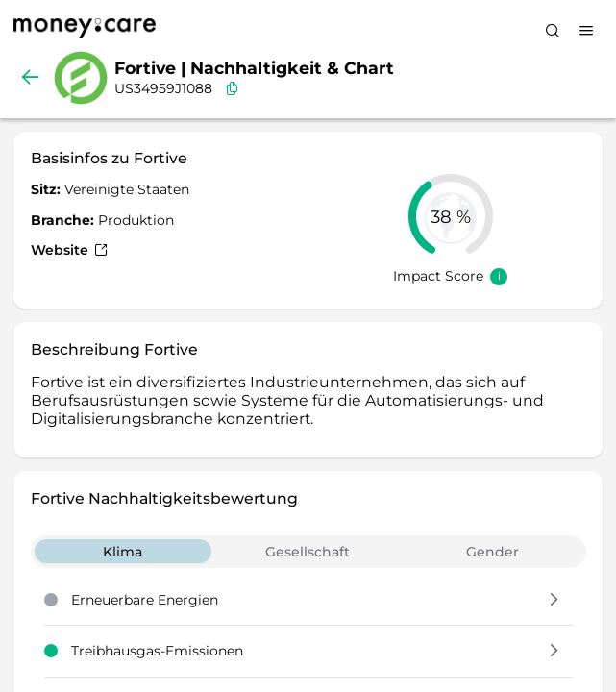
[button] (554, 601)
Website (69, 250)
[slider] (451, 216)
